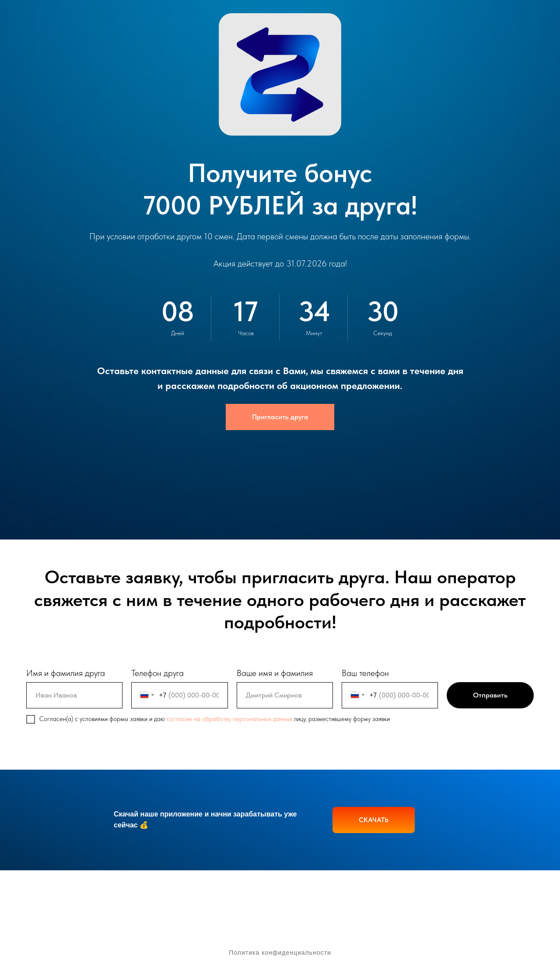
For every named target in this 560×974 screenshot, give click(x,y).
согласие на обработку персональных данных (229, 719)
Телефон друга (157, 673)
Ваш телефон (365, 673)
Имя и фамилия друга (66, 673)
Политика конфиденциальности (280, 953)
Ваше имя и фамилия (275, 673)
